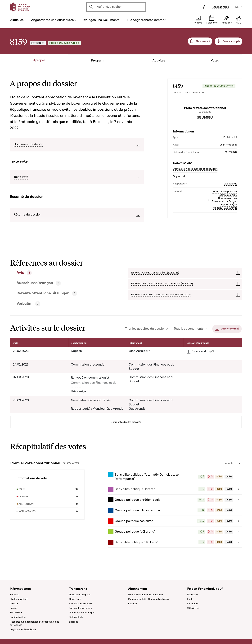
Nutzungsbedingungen (82, 613)
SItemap (74, 622)
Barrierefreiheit (18, 617)
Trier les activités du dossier (145, 330)
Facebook (193, 595)
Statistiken (16, 613)
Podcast (133, 604)
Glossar (14, 604)
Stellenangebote (19, 599)
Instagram (193, 604)
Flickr (190, 599)
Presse (13, 608)
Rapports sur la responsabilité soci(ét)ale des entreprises (34, 623)
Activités (159, 61)
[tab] (57, 274)
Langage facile (221, 7)
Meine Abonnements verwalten (145, 595)
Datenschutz (76, 617)
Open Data (75, 599)
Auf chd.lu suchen (110, 7)
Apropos (39, 60)
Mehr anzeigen (205, 144)
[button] (175, 478)
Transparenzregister (80, 595)
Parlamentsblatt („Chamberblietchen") (149, 599)
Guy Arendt (179, 204)
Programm (99, 61)
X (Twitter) (193, 608)
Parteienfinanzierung (80, 608)
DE (237, 7)
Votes (215, 61)
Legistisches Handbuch (23, 630)
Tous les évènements (189, 330)
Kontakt (14, 595)
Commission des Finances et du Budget (195, 196)
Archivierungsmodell (80, 604)
